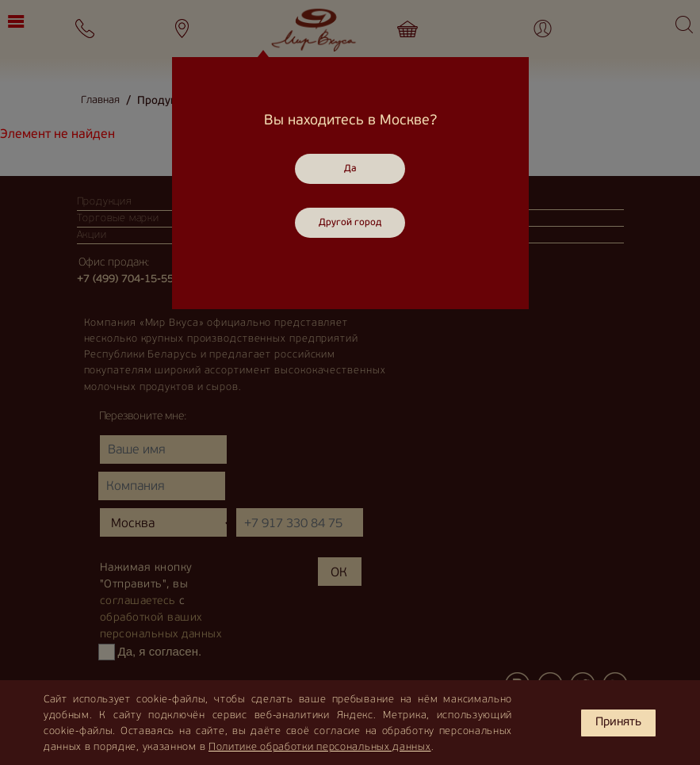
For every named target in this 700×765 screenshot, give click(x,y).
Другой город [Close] (350, 223)
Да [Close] (350, 169)
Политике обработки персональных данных (320, 747)
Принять (618, 723)
